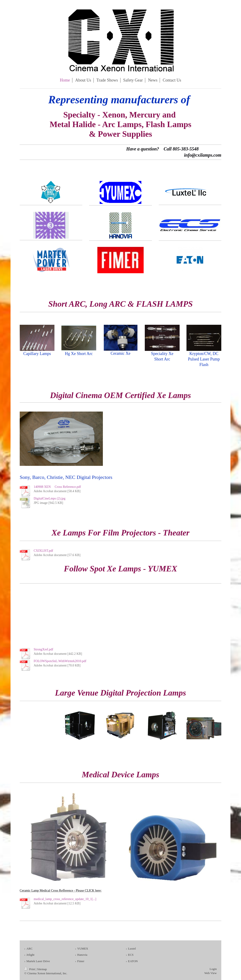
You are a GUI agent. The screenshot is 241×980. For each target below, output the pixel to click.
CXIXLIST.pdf (43, 551)
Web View (211, 973)
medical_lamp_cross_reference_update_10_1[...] (65, 899)
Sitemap (42, 969)
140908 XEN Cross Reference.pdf (57, 487)
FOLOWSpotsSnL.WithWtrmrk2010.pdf (60, 661)
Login (213, 969)
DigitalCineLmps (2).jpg (49, 498)
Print (30, 969)
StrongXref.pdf (43, 649)
